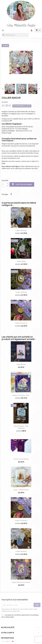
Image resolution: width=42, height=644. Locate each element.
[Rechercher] (15, 35)
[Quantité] (4, 184)
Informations (7, 638)
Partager (11, 194)
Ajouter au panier (22, 184)
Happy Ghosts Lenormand (21, 582)
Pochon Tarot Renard (21, 459)
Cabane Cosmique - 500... (21, 395)
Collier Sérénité (21, 230)
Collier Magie (21, 261)
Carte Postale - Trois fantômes (21, 427)
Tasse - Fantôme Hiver (21, 490)
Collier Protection (21, 323)
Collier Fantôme (21, 292)
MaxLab (8, 641)
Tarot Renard (21, 364)
